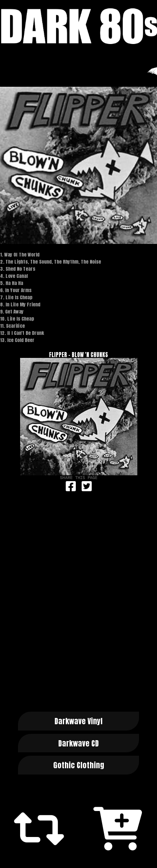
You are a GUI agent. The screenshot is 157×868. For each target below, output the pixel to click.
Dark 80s (78, 26)
